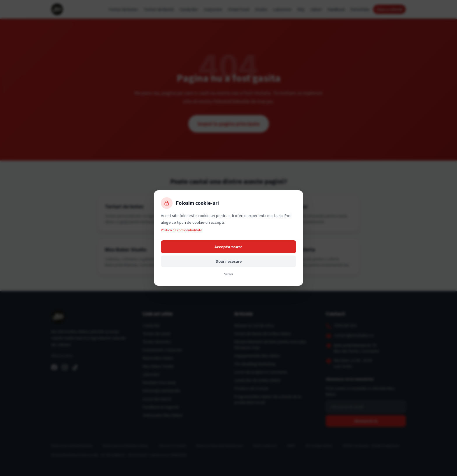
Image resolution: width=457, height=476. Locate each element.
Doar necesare (229, 261)
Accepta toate (228, 247)
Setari (228, 274)
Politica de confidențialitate (181, 230)
